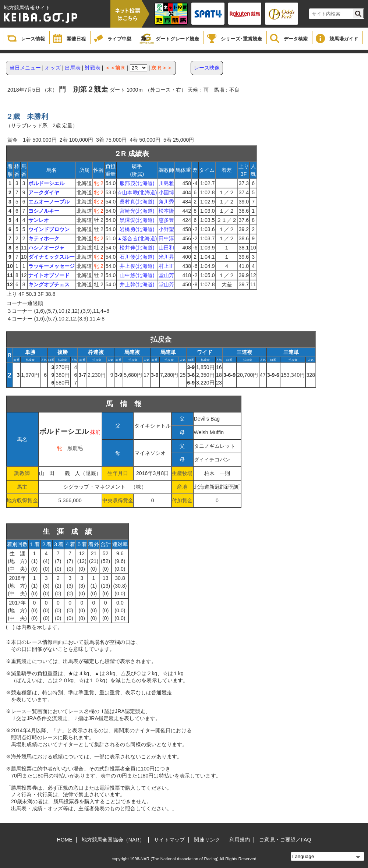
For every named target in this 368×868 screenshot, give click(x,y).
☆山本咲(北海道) (137, 192)
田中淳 (166, 238)
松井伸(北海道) (137, 248)
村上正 (166, 266)
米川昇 (166, 257)
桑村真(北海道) (137, 202)
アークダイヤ (44, 192)
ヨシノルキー (44, 211)
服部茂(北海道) (137, 183)
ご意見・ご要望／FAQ (285, 840)
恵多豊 (166, 220)
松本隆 (166, 211)
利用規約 (240, 840)
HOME (65, 840)
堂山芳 (166, 275)
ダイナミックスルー (52, 257)
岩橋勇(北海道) (137, 229)
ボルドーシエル (47, 183)
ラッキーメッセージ (52, 266)
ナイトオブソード (49, 275)
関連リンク (207, 840)
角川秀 (166, 202)
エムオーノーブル (49, 202)
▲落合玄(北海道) (137, 238)
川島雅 (166, 183)
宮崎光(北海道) (137, 211)
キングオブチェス (49, 284)
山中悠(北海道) (137, 275)
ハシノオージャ (47, 248)
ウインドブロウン (49, 229)
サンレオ (39, 220)
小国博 (166, 192)
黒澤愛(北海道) (137, 220)
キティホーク (44, 238)
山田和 (166, 248)
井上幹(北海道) (137, 284)
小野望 (166, 229)
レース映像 (207, 68)
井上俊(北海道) (137, 266)
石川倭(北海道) (137, 257)
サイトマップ (169, 840)
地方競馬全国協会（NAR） (113, 840)
